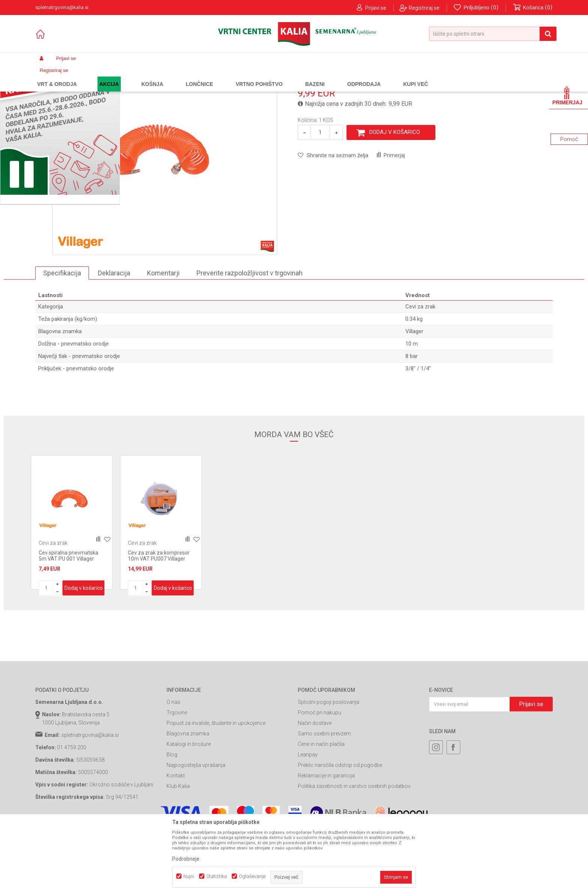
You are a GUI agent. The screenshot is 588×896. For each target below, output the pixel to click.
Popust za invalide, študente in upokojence (216, 791)
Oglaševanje (252, 876)
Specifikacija (62, 341)
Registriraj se (424, 8)
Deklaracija (114, 341)
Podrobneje (186, 859)
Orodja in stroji (139, 76)
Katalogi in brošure (189, 812)
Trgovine (177, 780)
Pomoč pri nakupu (319, 780)
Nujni (189, 876)
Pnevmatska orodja (180, 76)
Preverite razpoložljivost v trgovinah (250, 341)
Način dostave (315, 791)
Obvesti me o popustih (526, 156)
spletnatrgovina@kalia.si (90, 803)
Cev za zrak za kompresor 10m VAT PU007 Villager (159, 624)
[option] (72, 590)
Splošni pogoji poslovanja (328, 770)
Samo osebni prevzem (324, 801)
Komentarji (163, 341)
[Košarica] (533, 8)
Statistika (217, 876)
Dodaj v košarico (395, 200)
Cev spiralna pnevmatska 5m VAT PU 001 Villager (68, 624)
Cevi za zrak (218, 76)
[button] (493, 34)
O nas (173, 770)
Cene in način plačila (321, 812)
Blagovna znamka (188, 801)
